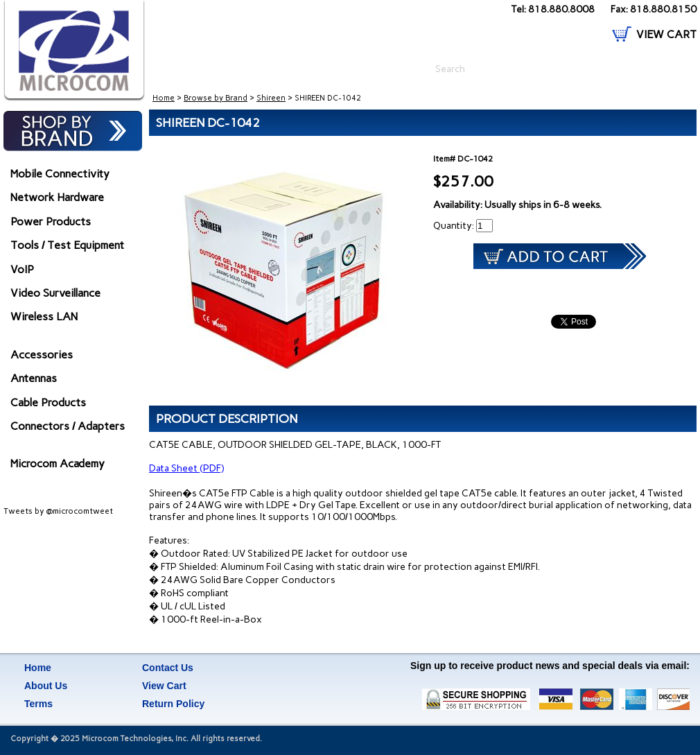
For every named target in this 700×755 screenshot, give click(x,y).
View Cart (164, 686)
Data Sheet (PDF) (186, 468)
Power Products (51, 222)
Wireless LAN (44, 316)
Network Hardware (57, 197)
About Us (46, 686)
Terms (38, 704)
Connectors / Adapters (68, 426)
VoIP (22, 269)
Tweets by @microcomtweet (58, 511)
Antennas (34, 378)
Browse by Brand (216, 98)
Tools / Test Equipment (67, 245)
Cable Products (48, 402)
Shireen (271, 98)
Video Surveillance (55, 293)
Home (164, 98)
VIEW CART (666, 34)
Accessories (42, 355)
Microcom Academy (58, 463)
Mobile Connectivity (60, 174)
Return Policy (173, 704)
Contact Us (168, 668)
